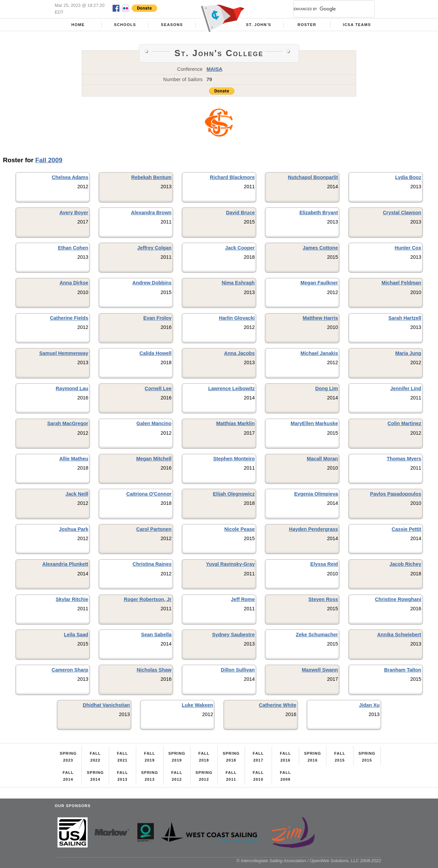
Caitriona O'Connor (149, 494)
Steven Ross (323, 599)
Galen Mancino (154, 423)
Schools (125, 25)
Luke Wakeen (197, 705)
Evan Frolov (157, 318)
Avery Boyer (74, 213)
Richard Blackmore (232, 177)
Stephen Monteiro (234, 459)
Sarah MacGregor (68, 423)
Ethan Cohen (73, 248)
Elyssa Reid (324, 564)
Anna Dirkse (74, 283)
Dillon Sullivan (238, 670)
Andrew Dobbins (152, 283)
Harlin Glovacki (237, 318)
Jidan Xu (369, 705)
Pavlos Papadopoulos (396, 494)
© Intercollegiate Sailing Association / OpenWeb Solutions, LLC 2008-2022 (309, 861)
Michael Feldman (401, 283)
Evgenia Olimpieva (316, 494)
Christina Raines (152, 564)
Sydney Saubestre (234, 635)
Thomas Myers (404, 459)
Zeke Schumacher (317, 635)
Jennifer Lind (406, 388)
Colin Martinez (404, 423)
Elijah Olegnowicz (234, 494)
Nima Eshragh (238, 283)
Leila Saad (76, 635)
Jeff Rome (243, 599)
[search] (326, 9)
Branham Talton (402, 670)
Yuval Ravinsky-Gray (230, 564)
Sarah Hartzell (405, 318)
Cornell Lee (158, 388)
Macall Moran (322, 459)
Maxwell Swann (320, 670)
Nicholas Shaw (154, 670)
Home (78, 25)
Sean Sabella (156, 635)
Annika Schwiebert (399, 635)
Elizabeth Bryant (319, 213)
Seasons (172, 25)
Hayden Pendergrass (313, 529)
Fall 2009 (49, 160)
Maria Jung (408, 353)
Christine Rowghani (398, 599)
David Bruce (240, 213)
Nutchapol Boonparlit (313, 177)
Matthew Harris (320, 318)
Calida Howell (156, 353)
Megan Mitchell (154, 459)
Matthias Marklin (236, 423)
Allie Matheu (74, 459)
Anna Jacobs (240, 353)
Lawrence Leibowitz (231, 388)
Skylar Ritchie (72, 599)
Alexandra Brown (151, 213)
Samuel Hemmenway (64, 353)
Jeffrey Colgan (154, 248)
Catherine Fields (69, 318)
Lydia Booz (408, 177)
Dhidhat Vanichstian (106, 705)
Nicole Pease (240, 529)
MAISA (215, 69)
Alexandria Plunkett (65, 564)
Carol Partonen (154, 529)
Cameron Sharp (70, 670)
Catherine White (278, 705)
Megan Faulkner (319, 283)
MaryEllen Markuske (314, 423)
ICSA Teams (357, 25)
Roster (307, 25)
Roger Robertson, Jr (148, 599)
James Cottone (320, 248)
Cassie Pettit (407, 529)
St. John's (259, 25)
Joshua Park (74, 529)
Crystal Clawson (402, 213)
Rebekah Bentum (152, 177)
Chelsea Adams (70, 177)
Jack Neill (77, 494)
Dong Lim (326, 388)
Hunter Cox (408, 248)
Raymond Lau (72, 388)
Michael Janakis (319, 353)
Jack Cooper (240, 248)
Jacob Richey (405, 564)
